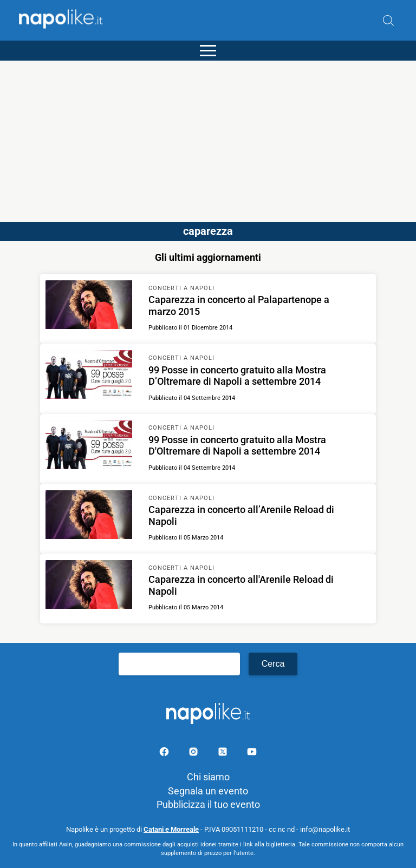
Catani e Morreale (171, 829)
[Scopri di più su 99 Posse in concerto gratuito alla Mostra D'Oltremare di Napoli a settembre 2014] (89, 446)
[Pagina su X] (224, 754)
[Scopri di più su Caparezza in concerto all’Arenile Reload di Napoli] (89, 516)
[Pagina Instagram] (194, 754)
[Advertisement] (208, 136)
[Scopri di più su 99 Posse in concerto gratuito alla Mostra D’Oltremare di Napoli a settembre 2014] (89, 376)
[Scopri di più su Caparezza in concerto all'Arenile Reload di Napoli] (89, 586)
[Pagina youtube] (252, 754)
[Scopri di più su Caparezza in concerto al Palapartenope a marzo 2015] (89, 306)
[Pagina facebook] (165, 754)
